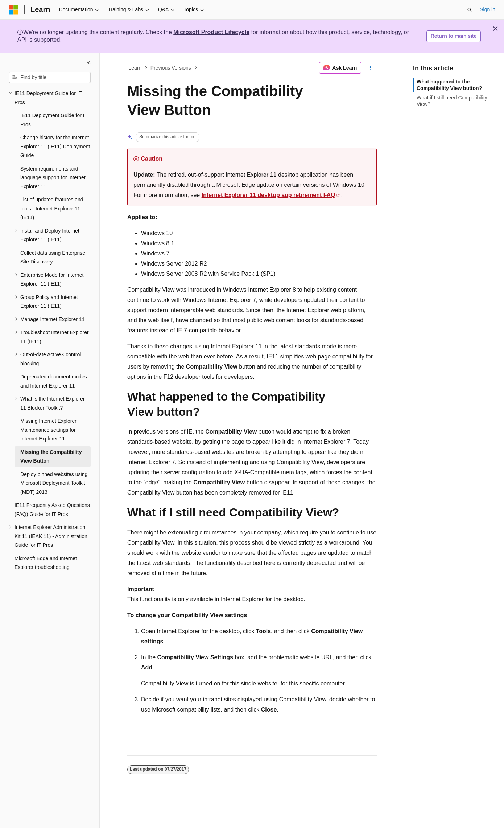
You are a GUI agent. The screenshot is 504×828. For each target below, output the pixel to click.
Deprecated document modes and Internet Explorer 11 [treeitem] (54, 381)
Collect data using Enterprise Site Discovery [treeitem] (53, 257)
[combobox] (50, 78)
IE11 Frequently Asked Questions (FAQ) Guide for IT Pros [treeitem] (52, 510)
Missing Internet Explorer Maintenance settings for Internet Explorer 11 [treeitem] (48, 430)
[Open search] (470, 10)
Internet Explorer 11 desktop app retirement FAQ (268, 195)
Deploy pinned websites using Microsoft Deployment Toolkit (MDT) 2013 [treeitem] (54, 483)
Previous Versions (171, 68)
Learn (135, 68)
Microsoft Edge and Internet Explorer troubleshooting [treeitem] (46, 563)
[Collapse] (89, 62)
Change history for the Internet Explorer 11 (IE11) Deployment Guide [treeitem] (55, 146)
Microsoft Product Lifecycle (211, 32)
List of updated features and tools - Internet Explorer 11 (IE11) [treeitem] (52, 208)
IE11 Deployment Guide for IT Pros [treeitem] (54, 120)
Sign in (488, 9)
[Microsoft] (13, 10)
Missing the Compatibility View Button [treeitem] (51, 457)
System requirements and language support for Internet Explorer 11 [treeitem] (53, 178)
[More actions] (370, 68)
